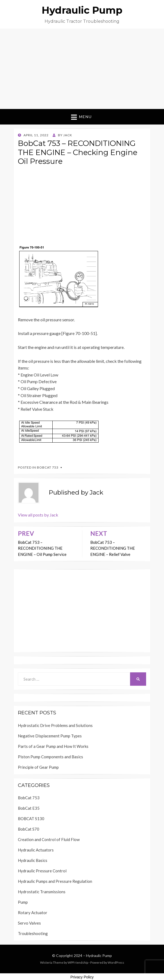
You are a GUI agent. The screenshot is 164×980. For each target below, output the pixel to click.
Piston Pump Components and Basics (50, 757)
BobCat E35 (29, 808)
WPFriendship (78, 962)
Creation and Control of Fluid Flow (49, 839)
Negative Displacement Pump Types (50, 736)
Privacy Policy (82, 977)
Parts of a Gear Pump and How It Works (53, 746)
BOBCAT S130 (31, 819)
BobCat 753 (48, 467)
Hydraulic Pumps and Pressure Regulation (55, 881)
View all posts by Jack (38, 515)
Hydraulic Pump (82, 10)
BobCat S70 (29, 829)
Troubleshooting (33, 933)
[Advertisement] (82, 69)
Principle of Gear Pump (38, 767)
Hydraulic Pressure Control (42, 871)
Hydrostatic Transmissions (42, 892)
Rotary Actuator (33, 913)
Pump (23, 902)
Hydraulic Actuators (36, 850)
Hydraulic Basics (33, 860)
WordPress (116, 962)
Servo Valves (29, 923)
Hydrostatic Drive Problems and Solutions (55, 725)
